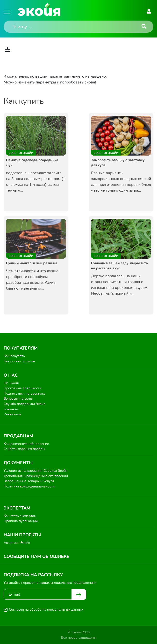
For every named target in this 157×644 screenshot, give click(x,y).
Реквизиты (12, 414)
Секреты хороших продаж (24, 449)
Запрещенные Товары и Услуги (29, 481)
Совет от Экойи (21, 153)
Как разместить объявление (26, 444)
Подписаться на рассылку (25, 393)
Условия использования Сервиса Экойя (36, 471)
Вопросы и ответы (18, 399)
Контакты (11, 409)
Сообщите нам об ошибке (36, 556)
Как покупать (14, 356)
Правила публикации (21, 521)
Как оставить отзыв (19, 361)
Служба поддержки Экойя (25, 404)
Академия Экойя (17, 543)
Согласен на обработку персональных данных (46, 610)
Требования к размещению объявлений (36, 476)
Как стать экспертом (20, 516)
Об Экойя (11, 383)
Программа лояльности (22, 388)
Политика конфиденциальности (29, 486)
